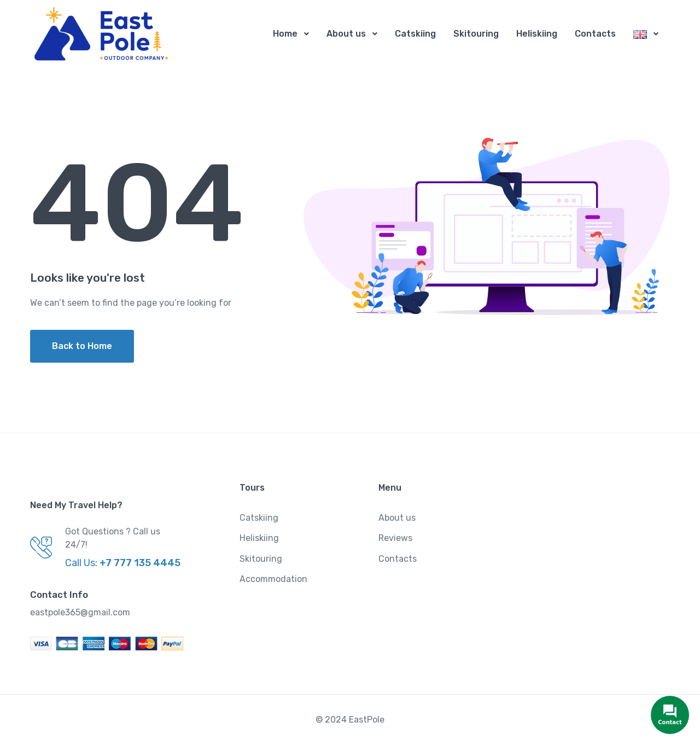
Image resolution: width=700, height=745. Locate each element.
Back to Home (82, 347)
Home (285, 34)
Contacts (595, 34)
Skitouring (476, 34)
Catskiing (415, 34)
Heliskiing (537, 34)
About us (346, 34)
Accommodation (273, 580)
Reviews (395, 539)
